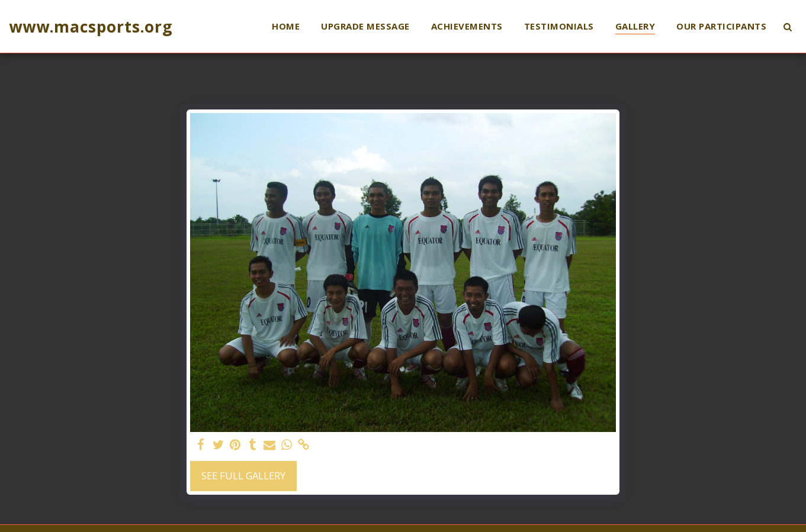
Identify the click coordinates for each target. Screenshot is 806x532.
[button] (787, 27)
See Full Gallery (243, 475)
